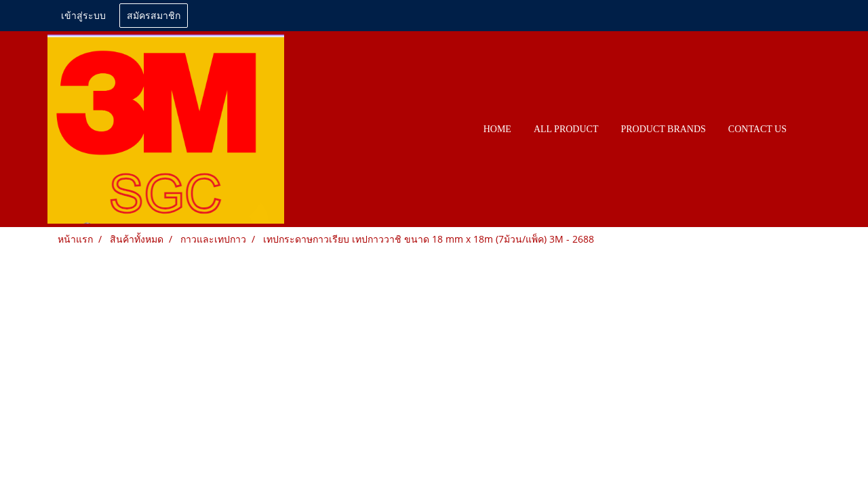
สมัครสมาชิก (154, 16)
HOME (497, 129)
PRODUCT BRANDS (663, 129)
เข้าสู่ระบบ (83, 16)
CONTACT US (757, 129)
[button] (810, 129)
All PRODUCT (566, 129)
